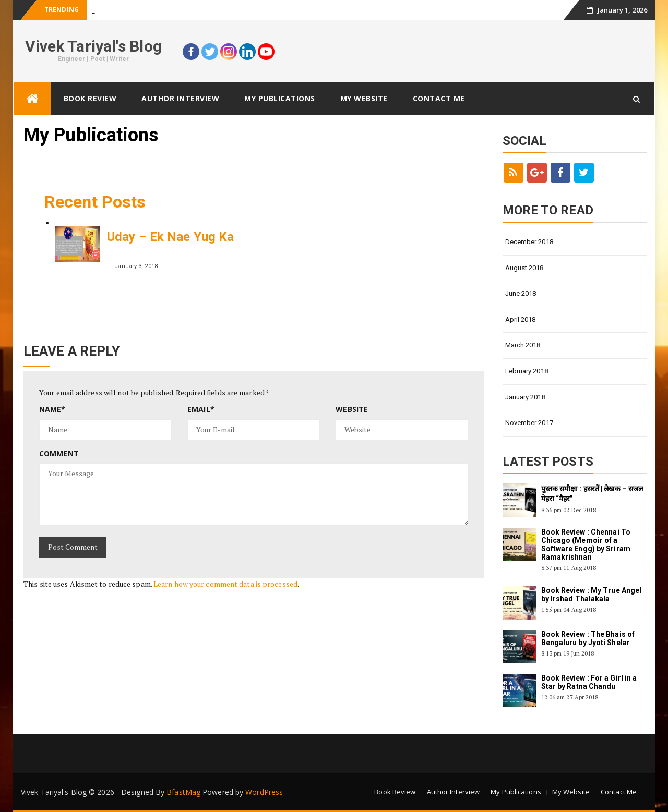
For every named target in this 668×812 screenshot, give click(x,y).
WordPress (264, 792)
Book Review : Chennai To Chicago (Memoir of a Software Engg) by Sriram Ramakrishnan (586, 544)
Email (201, 409)
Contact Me (439, 98)
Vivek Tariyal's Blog (93, 46)
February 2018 (527, 371)
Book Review (90, 98)
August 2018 (524, 268)
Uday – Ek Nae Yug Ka (170, 237)
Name (52, 409)
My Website (364, 98)
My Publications (280, 98)
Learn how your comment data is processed (225, 584)
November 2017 (529, 423)
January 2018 (525, 397)
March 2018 (523, 345)
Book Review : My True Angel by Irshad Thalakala (592, 595)
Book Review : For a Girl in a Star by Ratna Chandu (589, 682)
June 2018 (521, 293)
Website (352, 409)
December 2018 (529, 242)
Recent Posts (95, 202)
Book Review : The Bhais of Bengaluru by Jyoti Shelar (588, 638)
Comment (59, 453)
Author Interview (180, 98)
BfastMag (183, 792)
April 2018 (521, 319)
